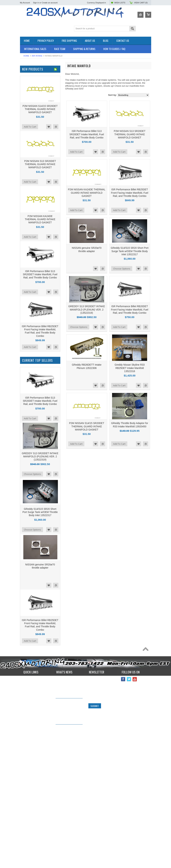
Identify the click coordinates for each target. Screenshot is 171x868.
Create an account (50, 3)
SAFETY (24, 124)
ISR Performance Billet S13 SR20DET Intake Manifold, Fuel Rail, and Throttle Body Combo (87, 134)
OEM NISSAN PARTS (31, 71)
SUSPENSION (27, 127)
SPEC (23, 192)
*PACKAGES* (27, 80)
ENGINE (24, 97)
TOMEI (24, 169)
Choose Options (122, 269)
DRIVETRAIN (27, 91)
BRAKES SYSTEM (30, 86)
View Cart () (141, 3)
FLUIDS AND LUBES (31, 106)
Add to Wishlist (96, 152)
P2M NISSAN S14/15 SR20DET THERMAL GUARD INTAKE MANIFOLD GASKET (87, 426)
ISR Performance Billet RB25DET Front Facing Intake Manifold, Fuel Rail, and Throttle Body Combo (130, 193)
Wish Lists (120, 3)
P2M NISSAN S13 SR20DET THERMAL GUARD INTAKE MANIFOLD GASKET (130, 134)
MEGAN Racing (28, 188)
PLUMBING (26, 121)
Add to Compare (103, 152)
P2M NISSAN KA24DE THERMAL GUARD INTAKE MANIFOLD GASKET (87, 193)
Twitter (129, 858)
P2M (22, 150)
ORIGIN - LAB (27, 159)
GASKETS (25, 109)
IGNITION (25, 115)
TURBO (24, 130)
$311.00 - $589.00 (30, 220)
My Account (25, 3)
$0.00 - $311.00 (29, 214)
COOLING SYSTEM (30, 89)
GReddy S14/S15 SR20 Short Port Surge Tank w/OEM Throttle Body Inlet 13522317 (130, 251)
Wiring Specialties (29, 178)
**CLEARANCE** (29, 77)
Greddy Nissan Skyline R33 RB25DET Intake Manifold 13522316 (130, 368)
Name (91, 858)
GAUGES (25, 112)
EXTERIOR (26, 103)
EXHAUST (25, 100)
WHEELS (25, 136)
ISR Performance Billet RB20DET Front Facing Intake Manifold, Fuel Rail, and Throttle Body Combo (130, 309)
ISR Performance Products (34, 154)
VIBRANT (25, 183)
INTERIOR (25, 118)
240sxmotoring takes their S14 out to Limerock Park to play (67, 860)
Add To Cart (76, 152)
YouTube (135, 858)
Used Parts (26, 133)
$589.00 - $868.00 (30, 226)
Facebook (123, 858)
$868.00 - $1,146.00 (31, 232)
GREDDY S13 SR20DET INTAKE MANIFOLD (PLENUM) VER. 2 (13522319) (87, 309)
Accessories (26, 74)
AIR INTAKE (37, 56)
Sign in (36, 3)
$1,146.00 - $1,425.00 (32, 238)
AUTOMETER (27, 173)
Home (26, 56)
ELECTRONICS (28, 94)
